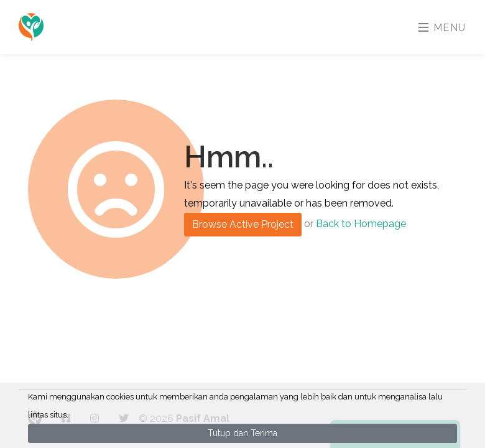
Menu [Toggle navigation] (442, 28)
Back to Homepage (361, 224)
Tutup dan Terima (242, 433)
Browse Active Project (243, 224)
